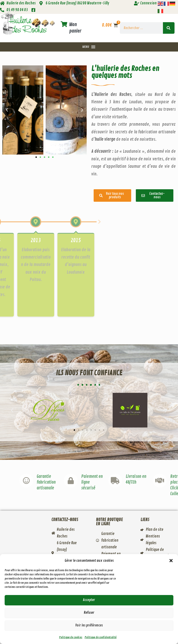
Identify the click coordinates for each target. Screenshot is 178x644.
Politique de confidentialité (101, 637)
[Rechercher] (169, 28)
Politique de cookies (71, 637)
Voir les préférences (89, 625)
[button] (171, 561)
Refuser (89, 613)
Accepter (89, 600)
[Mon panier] (64, 24)
